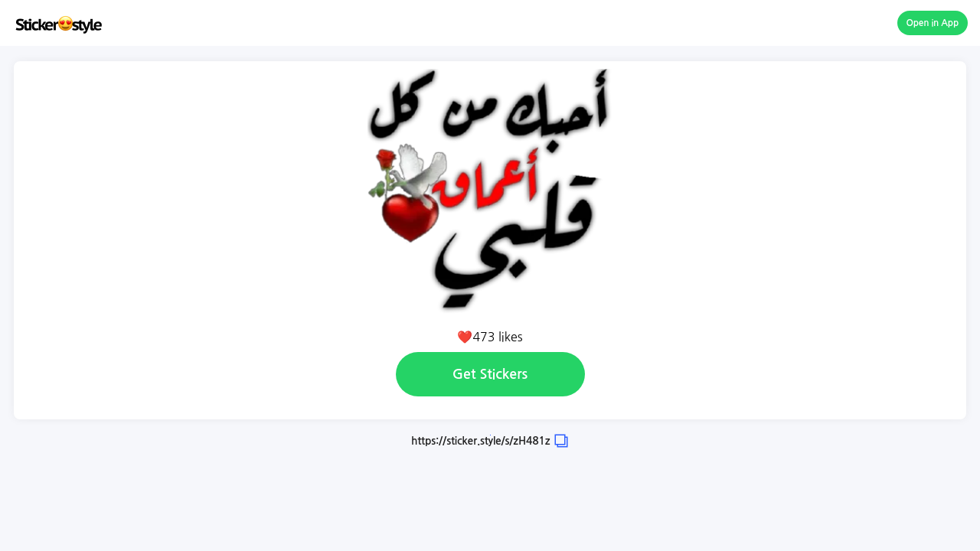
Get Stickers (490, 374)
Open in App (933, 23)
